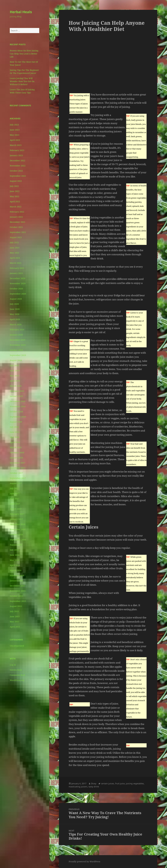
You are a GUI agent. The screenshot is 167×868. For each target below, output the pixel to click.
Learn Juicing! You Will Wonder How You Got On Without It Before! (22, 81)
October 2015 (16, 596)
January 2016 (16, 581)
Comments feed (17, 675)
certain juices (107, 783)
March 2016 (16, 570)
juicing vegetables (135, 783)
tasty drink (94, 787)
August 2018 (16, 422)
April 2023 (15, 140)
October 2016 (16, 534)
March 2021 (16, 263)
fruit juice (120, 783)
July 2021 (14, 242)
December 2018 (18, 401)
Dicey (94, 783)
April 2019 (15, 381)
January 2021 (16, 273)
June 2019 (15, 371)
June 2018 (15, 432)
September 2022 (18, 176)
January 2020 (16, 335)
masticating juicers (78, 787)
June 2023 (15, 130)
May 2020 (15, 314)
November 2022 (18, 166)
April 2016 (15, 565)
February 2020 (17, 330)
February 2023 (17, 150)
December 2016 (18, 524)
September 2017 (18, 478)
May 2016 (15, 560)
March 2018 (16, 447)
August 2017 (16, 483)
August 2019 (16, 360)
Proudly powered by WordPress (84, 861)
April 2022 (15, 201)
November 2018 (18, 406)
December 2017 (18, 463)
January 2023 (16, 155)
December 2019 (18, 340)
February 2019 (17, 391)
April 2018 (15, 442)
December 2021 (18, 222)
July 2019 (14, 365)
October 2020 (16, 289)
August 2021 (16, 237)
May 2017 (15, 499)
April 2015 (15, 627)
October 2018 (16, 412)
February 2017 (17, 514)
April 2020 (15, 319)
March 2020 (16, 324)
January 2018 (16, 458)
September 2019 (18, 355)
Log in (13, 665)
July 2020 (14, 304)
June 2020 (15, 309)
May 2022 (15, 196)
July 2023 (14, 125)
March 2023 (16, 145)
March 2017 (16, 509)
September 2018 (18, 417)
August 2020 (16, 299)
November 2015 (18, 591)
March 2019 (16, 386)
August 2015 (16, 606)
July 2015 (14, 611)
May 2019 (15, 376)
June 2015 (15, 616)
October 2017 (16, 473)
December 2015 (18, 586)
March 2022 (16, 207)
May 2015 (15, 622)
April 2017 (15, 504)
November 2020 (18, 283)
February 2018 (17, 453)
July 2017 (14, 488)
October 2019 (16, 350)
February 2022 (17, 212)
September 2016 (18, 540)
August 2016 (16, 545)
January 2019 (16, 396)
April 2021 (15, 258)
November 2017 (18, 468)
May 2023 (15, 135)
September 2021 (18, 232)
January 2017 (16, 519)
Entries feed (16, 670)
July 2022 (14, 186)
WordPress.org (17, 680)
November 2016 (18, 529)
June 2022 (15, 191)
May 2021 (15, 253)
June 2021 (15, 248)
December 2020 (18, 278)
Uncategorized (17, 646)
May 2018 (15, 437)
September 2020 (18, 294)
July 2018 (14, 427)
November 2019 (18, 345)
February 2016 (17, 575)
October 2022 (16, 171)
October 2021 (16, 227)
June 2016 (15, 555)
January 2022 (16, 217)
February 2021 (17, 268)
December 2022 (18, 160)
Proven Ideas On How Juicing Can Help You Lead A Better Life (24, 54)
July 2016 (14, 550)
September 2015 (18, 601)
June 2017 (15, 494)
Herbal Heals (21, 12)
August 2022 (16, 181)
